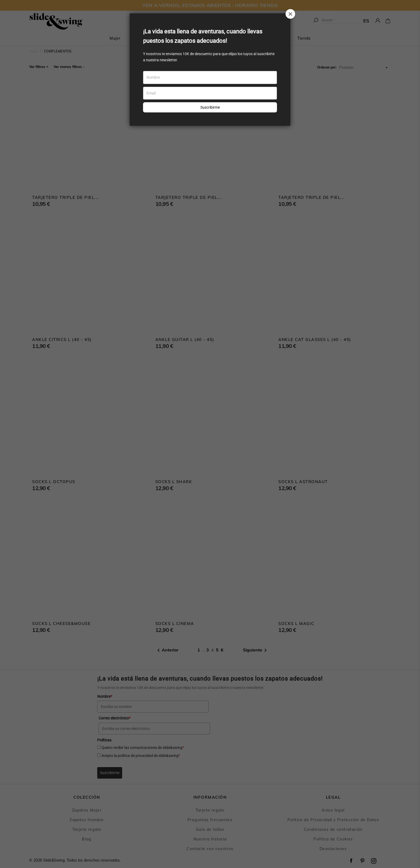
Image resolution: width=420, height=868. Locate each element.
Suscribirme (210, 107)
